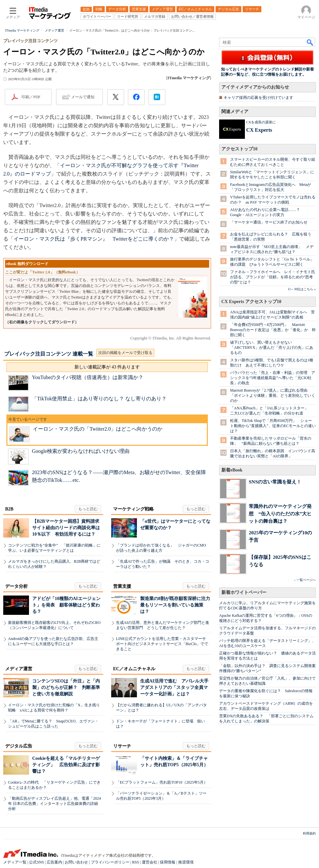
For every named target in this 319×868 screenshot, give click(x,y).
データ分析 (16, 586)
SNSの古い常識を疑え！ (275, 482)
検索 (310, 42)
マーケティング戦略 (133, 509)
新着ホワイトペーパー (244, 592)
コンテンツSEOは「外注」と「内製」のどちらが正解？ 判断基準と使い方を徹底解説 (66, 687)
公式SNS (36, 862)
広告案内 (54, 862)
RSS (135, 862)
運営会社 (150, 862)
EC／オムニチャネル (134, 669)
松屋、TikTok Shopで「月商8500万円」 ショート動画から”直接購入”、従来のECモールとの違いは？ (273, 426)
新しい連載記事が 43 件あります (107, 367)
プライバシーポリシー (110, 862)
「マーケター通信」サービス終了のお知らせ (269, 222)
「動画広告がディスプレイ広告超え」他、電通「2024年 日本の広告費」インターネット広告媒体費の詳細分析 (54, 804)
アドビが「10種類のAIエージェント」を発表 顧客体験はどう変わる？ (66, 605)
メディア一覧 (15, 862)
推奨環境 (186, 862)
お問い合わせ (76, 862)
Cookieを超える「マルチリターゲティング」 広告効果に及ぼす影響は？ (66, 765)
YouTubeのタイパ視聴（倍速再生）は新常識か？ (88, 377)
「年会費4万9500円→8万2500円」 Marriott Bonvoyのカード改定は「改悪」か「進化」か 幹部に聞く (273, 330)
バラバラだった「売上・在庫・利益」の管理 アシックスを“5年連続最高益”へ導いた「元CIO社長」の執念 (273, 378)
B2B (9, 509)
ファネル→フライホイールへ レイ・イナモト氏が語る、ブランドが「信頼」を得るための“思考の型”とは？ (273, 277)
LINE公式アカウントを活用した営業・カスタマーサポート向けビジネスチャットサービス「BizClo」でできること (162, 644)
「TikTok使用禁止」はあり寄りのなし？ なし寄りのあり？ (99, 399)
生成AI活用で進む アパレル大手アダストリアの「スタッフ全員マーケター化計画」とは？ (174, 687)
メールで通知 (83, 97)
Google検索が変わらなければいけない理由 (81, 451)
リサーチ (122, 746)
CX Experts (259, 130)
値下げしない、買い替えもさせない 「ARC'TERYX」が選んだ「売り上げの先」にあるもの (272, 348)
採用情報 (168, 862)
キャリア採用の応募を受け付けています (258, 98)
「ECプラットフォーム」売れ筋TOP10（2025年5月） (162, 782)
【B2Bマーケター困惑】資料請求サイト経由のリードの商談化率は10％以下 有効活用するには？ (66, 528)
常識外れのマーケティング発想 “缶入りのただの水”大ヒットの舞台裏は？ (280, 514)
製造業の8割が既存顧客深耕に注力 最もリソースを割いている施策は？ (177, 605)
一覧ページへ (306, 580)
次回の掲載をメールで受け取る (125, 353)
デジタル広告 (19, 746)
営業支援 (122, 586)
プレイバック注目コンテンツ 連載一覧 (49, 354)
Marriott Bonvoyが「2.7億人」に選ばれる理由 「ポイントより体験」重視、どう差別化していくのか (273, 396)
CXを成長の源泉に (261, 122)
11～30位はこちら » (302, 289)
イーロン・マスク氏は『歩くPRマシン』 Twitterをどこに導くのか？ (94, 239)
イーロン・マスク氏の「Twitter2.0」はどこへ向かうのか (98, 429)
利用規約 (309, 833)
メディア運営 (19, 669)
